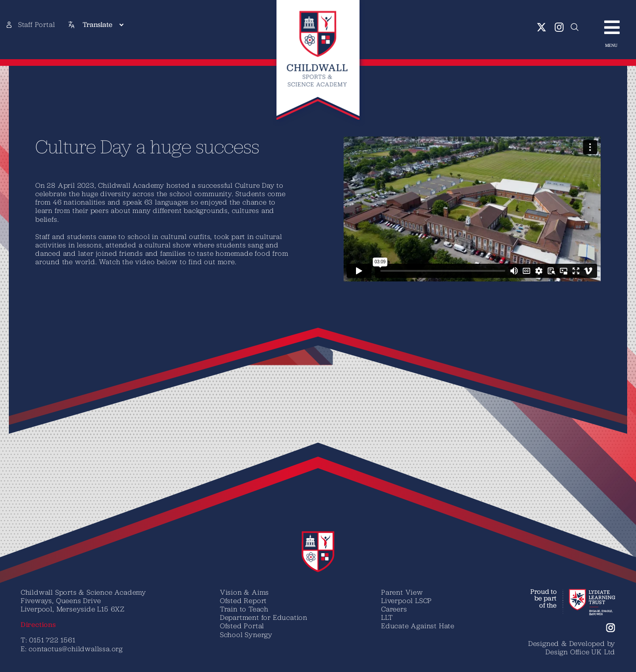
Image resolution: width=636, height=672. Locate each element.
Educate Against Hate (418, 626)
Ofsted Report (243, 600)
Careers (394, 609)
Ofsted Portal (242, 626)
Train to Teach (244, 609)
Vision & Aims (244, 592)
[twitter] (542, 27)
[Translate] (103, 25)
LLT (387, 617)
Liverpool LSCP (407, 600)
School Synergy (246, 634)
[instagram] (559, 27)
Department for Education (264, 617)
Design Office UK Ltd (580, 652)
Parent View (402, 592)
